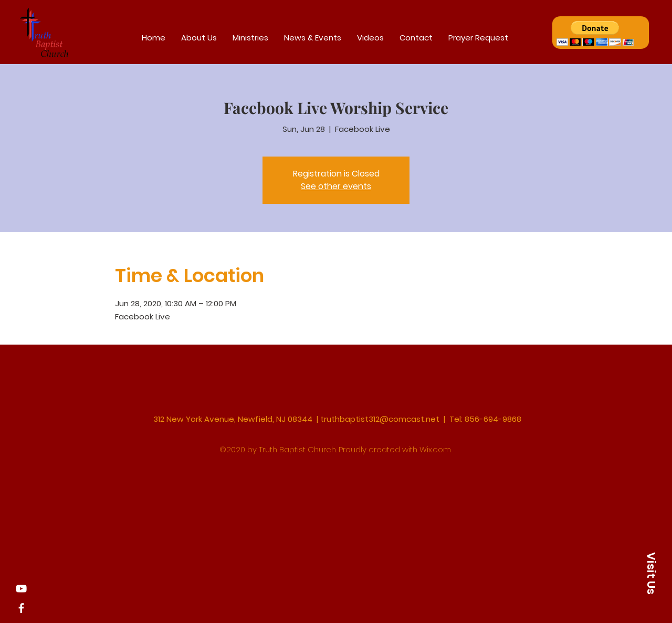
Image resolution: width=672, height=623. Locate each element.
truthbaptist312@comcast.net (380, 419)
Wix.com (435, 449)
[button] (595, 33)
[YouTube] (21, 589)
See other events (336, 186)
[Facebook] (21, 608)
